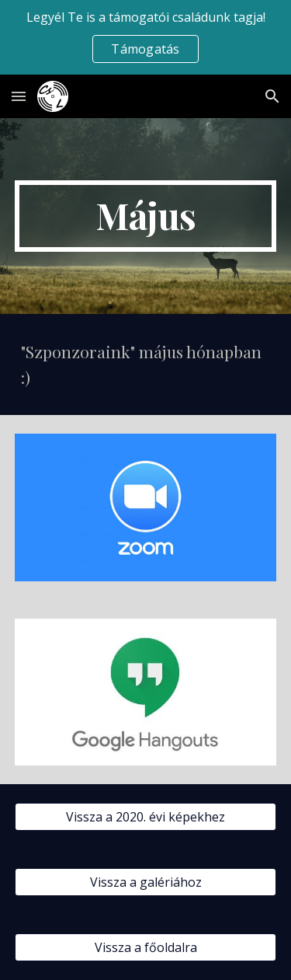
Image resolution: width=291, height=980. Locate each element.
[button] (19, 96)
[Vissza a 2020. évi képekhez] (146, 817)
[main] (146, 216)
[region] (145, 37)
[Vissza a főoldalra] (146, 947)
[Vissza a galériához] (146, 882)
